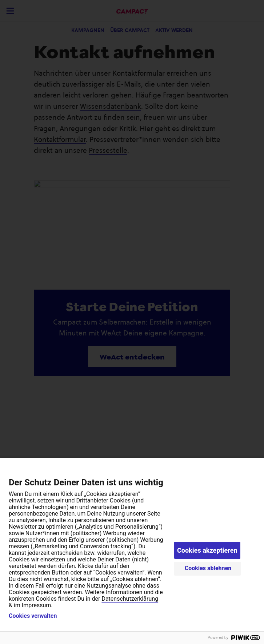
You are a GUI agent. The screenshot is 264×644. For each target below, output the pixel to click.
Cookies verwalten (33, 616)
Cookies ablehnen (208, 568)
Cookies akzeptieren (207, 550)
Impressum (37, 605)
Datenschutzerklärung (130, 599)
